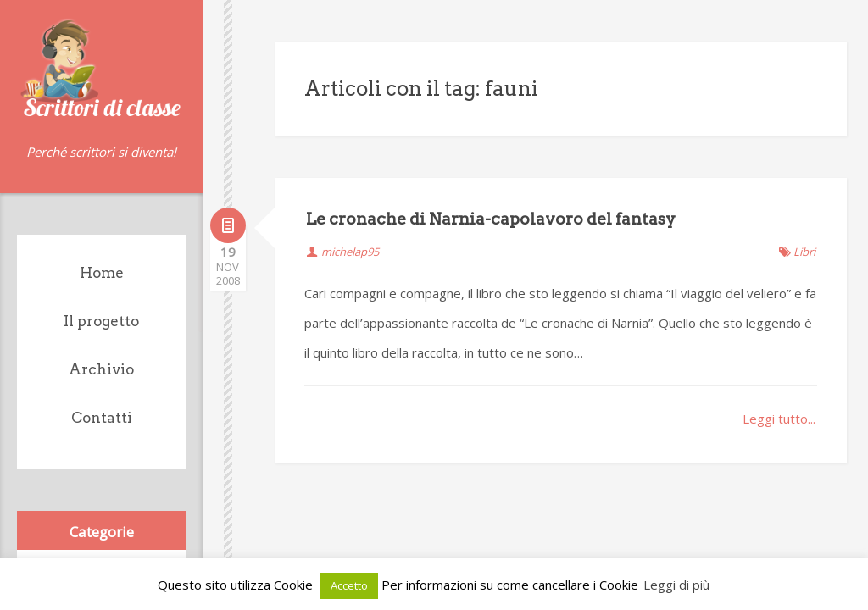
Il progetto (101, 321)
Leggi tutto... (779, 419)
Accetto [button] (349, 585)
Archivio (101, 369)
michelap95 (350, 252)
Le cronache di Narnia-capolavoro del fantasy (491, 219)
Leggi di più (676, 585)
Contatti (102, 418)
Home (102, 273)
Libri (804, 252)
